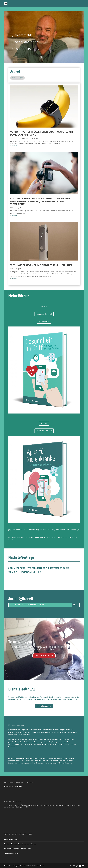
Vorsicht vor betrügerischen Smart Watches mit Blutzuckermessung (42, 133)
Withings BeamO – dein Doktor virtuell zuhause (41, 265)
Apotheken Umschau (11, 839)
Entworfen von (9, 866)
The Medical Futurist (11, 853)
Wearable (35, 138)
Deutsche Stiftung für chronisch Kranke (18, 849)
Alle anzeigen (17, 78)
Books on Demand (44, 314)
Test (30, 138)
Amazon (44, 307)
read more (14, 146)
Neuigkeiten (19, 208)
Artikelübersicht (44, 706)
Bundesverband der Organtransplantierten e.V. (20, 844)
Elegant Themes (20, 866)
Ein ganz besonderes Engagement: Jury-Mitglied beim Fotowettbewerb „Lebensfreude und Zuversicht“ (41, 201)
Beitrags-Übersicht (23, 807)
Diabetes (25, 138)
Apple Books (44, 321)
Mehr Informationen (44, 656)
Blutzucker (18, 138)
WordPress (40, 866)
